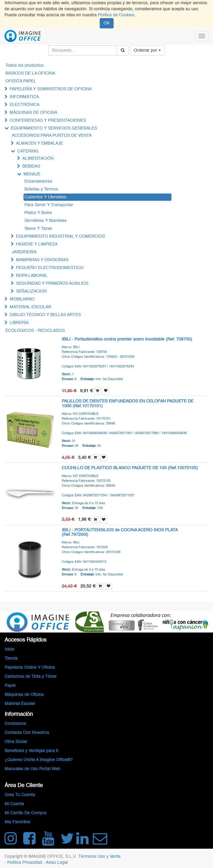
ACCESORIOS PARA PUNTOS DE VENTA (52, 136)
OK (107, 23)
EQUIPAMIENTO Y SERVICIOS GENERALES (54, 128)
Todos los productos (25, 66)
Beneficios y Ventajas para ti (31, 751)
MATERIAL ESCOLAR (30, 307)
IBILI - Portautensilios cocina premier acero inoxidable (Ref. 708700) (127, 339)
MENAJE (32, 174)
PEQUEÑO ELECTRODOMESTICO (50, 268)
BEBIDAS (31, 166)
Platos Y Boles (38, 213)
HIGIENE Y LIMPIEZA (37, 244)
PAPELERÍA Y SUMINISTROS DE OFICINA (51, 89)
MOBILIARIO (22, 299)
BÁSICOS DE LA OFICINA (30, 73)
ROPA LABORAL (32, 276)
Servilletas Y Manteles (45, 221)
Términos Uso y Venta (99, 857)
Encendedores (38, 181)
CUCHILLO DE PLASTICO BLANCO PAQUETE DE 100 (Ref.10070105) (130, 468)
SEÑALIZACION (31, 291)
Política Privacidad (25, 863)
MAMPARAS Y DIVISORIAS (42, 260)
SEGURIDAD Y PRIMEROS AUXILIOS (52, 283)
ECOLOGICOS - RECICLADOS (35, 331)
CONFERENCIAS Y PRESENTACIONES (48, 120)
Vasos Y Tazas (38, 229)
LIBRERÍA (19, 323)
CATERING (28, 151)
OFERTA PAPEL (21, 81)
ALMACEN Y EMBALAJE (39, 143)
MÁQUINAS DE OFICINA (33, 113)
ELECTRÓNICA (25, 105)
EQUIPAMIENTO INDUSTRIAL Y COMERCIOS (60, 236)
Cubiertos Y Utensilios (45, 197)
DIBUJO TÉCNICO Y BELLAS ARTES (45, 315)
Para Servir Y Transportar (49, 205)
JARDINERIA (24, 252)
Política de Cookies (116, 15)
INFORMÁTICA (24, 97)
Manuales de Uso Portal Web (32, 769)
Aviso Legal (57, 863)
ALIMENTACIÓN (38, 159)
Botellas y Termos (41, 189)
